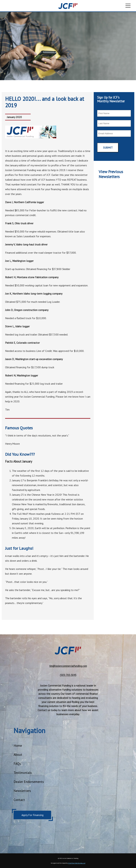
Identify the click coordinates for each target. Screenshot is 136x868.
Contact (19, 800)
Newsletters (22, 791)
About (18, 754)
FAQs (17, 764)
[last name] (114, 123)
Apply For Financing (32, 815)
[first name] (114, 113)
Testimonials (23, 773)
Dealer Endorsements (29, 782)
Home (18, 745)
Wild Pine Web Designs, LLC (77, 863)
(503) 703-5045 (68, 675)
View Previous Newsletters (111, 174)
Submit (108, 148)
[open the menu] (128, 6)
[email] (114, 133)
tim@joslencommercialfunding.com (68, 666)
